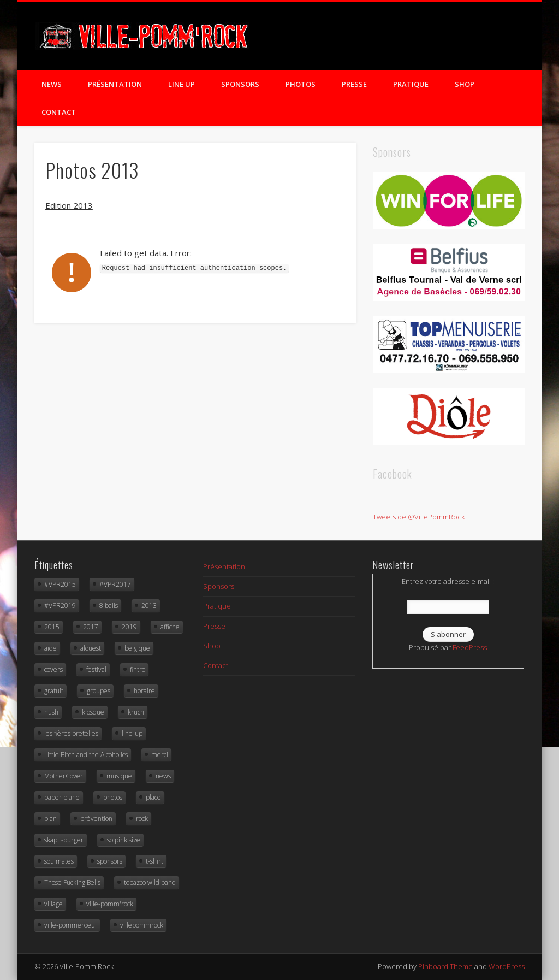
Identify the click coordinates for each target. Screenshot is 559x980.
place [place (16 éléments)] (153, 797)
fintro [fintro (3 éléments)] (138, 669)
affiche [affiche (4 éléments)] (170, 627)
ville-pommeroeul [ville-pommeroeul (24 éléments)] (70, 925)
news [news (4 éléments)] (163, 776)
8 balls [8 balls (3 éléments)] (109, 606)
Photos (301, 84)
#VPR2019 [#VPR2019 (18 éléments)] (60, 606)
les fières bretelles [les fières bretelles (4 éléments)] (71, 733)
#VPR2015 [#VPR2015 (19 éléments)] (60, 584)
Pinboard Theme (445, 966)
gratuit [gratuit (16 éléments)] (54, 691)
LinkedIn (492, 38)
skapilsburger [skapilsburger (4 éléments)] (64, 840)
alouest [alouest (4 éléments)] (91, 648)
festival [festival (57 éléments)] (96, 669)
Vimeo (448, 38)
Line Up (182, 84)
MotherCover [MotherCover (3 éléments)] (64, 776)
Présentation (115, 84)
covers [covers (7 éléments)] (53, 669)
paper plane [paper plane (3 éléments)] (62, 797)
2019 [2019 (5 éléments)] (129, 627)
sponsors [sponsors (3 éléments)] (110, 861)
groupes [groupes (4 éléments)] (99, 691)
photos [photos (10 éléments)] (113, 797)
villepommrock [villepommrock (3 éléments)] (142, 925)
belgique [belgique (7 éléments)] (137, 648)
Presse (354, 84)
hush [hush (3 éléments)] (51, 712)
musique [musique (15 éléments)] (119, 776)
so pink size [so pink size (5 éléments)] (124, 840)
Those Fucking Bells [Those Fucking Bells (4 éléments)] (72, 882)
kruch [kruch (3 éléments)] (136, 712)
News (52, 84)
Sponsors (240, 84)
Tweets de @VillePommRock (419, 517)
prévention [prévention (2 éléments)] (96, 819)
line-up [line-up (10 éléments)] (132, 733)
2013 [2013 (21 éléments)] (149, 606)
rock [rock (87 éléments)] (142, 819)
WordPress (507, 966)
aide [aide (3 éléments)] (50, 648)
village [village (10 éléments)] (53, 904)
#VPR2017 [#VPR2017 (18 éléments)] (115, 584)
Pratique (411, 84)
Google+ (470, 38)
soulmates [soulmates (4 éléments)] (59, 861)
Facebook (380, 38)
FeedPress (470, 647)
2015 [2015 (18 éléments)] (52, 627)
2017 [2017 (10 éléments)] (91, 627)
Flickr (425, 38)
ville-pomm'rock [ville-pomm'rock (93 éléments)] (110, 904)
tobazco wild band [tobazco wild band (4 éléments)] (150, 882)
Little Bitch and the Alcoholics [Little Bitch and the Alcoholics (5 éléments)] (86, 755)
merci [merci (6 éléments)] (160, 755)
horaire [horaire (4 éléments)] (144, 691)
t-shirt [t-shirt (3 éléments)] (154, 861)
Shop (465, 84)
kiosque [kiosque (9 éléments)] (93, 712)
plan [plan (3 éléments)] (50, 819)
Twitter (403, 38)
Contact (59, 112)
